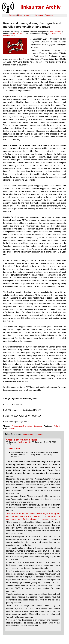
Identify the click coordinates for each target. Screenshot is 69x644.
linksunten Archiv (41, 7)
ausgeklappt (28, 434)
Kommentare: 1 (9, 36)
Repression (38, 426)
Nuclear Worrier (56, 32)
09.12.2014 (18, 34)
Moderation (28, 15)
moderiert (39, 434)
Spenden (49, 15)
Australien (13, 428)
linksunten (39, 15)
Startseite (13, 15)
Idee (20, 15)
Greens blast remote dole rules (22, 440)
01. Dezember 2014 (56, 34)
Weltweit (57, 426)
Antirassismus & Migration (22, 426)
